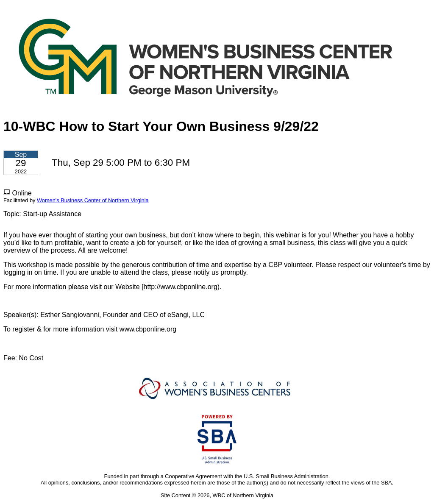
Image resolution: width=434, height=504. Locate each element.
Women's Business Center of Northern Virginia (93, 200)
